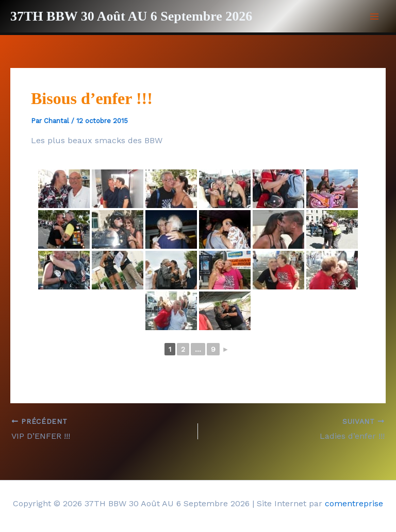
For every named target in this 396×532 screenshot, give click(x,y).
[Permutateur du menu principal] (374, 16)
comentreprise (354, 503)
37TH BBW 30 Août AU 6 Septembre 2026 (131, 16)
